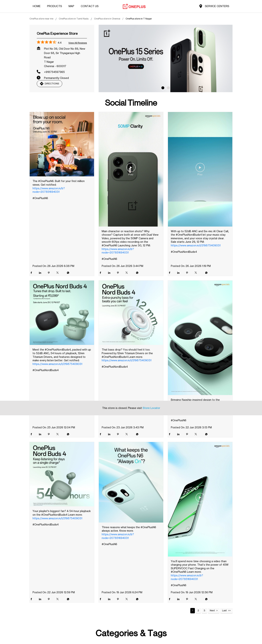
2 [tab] (168, 88)
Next (212, 610)
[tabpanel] (166, 59)
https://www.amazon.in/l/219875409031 (196, 245)
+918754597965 (54, 72)
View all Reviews (78, 43)
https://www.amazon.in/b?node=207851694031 (49, 190)
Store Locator (151, 315)
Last (224, 610)
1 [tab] (163, 88)
